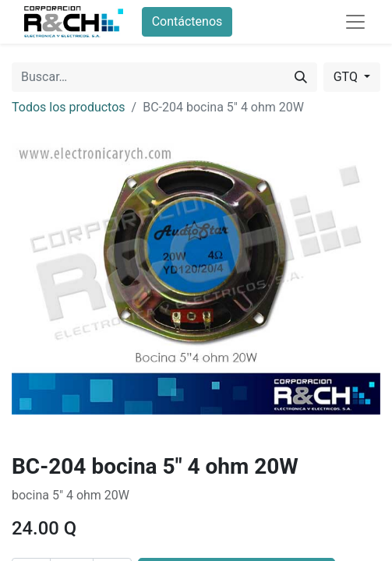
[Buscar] (301, 77)
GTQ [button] (347, 77)
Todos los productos (69, 107)
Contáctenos (187, 21)
